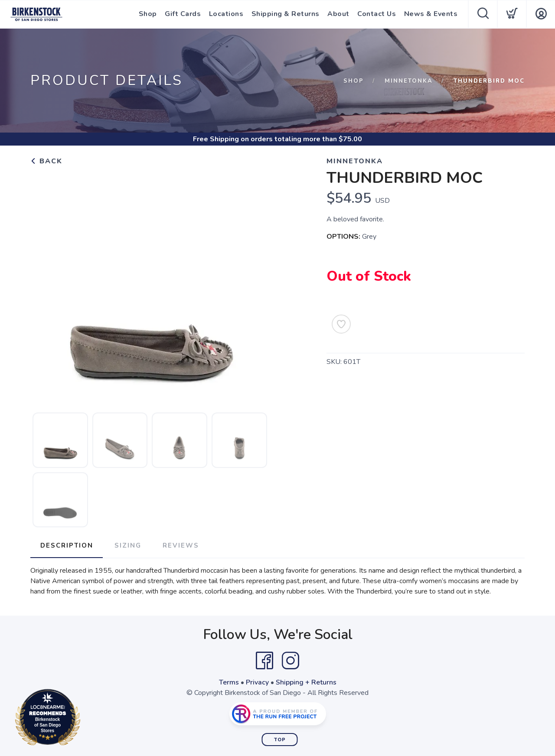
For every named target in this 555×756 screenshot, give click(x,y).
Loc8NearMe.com (86, 719)
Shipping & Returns (286, 14)
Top (280, 739)
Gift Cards (184, 14)
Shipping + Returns (306, 682)
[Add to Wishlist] (341, 324)
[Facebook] (264, 660)
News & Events (431, 14)
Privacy (257, 682)
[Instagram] (291, 660)
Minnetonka (409, 81)
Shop (149, 14)
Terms (229, 682)
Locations (227, 14)
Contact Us (377, 14)
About (339, 14)
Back (46, 161)
